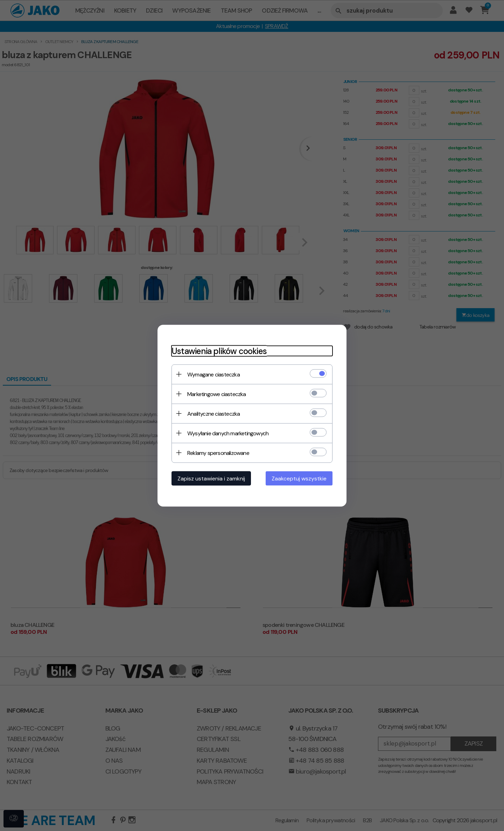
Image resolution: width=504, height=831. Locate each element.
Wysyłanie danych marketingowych (228, 433)
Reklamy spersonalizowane (218, 453)
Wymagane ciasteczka (213, 374)
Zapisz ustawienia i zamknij (211, 478)
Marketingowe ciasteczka (217, 394)
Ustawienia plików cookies (219, 351)
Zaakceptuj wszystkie (299, 478)
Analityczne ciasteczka (213, 413)
